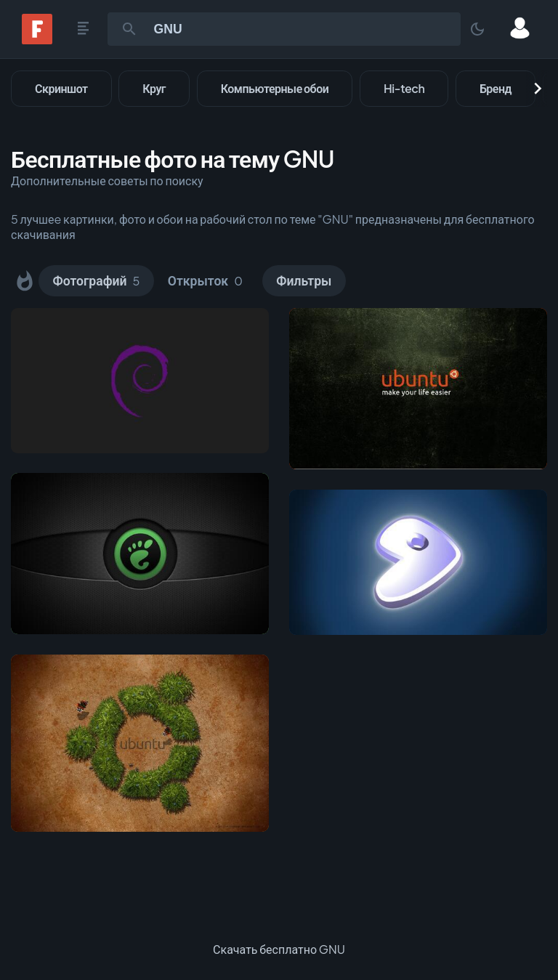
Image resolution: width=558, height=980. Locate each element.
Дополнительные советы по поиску (107, 181)
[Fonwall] (37, 40)
